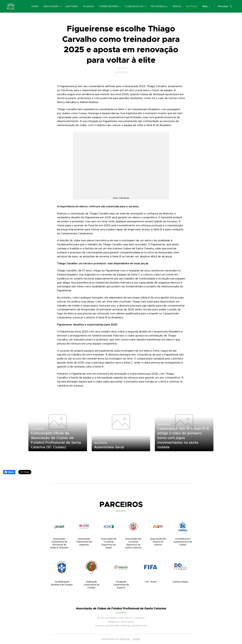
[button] (225, 6)
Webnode (124, 639)
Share (9, 472)
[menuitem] (33, 6)
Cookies (137, 639)
